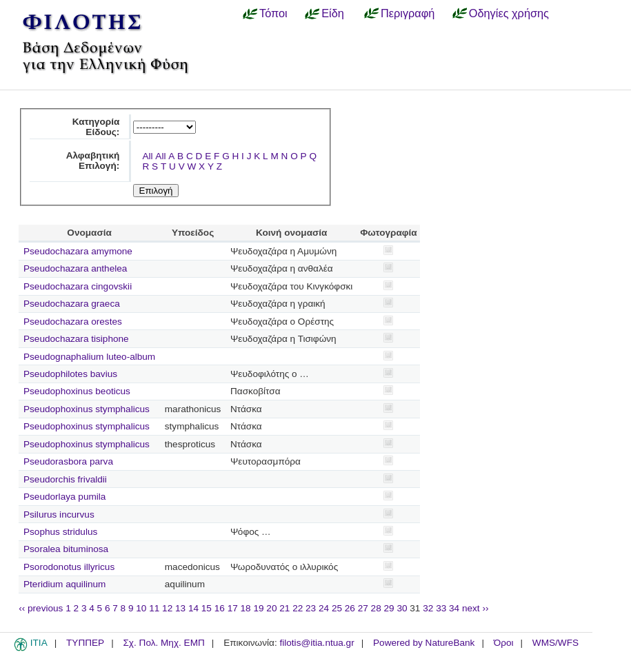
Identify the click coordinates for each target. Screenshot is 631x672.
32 (428, 608)
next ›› (475, 608)
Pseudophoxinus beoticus (77, 391)
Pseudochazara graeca (72, 304)
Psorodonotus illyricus (69, 567)
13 (180, 608)
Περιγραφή (408, 13)
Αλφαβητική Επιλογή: (93, 161)
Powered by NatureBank (424, 643)
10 (141, 608)
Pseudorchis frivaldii (65, 479)
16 (220, 608)
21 (284, 608)
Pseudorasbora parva (68, 461)
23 (311, 608)
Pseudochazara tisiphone (76, 339)
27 (363, 608)
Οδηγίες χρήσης (509, 13)
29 (389, 608)
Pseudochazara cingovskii (78, 286)
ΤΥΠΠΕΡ (85, 643)
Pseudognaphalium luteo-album (89, 357)
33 (441, 608)
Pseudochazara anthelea (75, 268)
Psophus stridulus (60, 532)
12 (167, 608)
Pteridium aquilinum (64, 584)
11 (154, 608)
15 (207, 608)
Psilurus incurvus (59, 515)
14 (193, 608)
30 (402, 608)
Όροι (504, 643)
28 (376, 608)
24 (324, 608)
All (147, 156)
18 (246, 608)
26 (350, 608)
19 (258, 608)
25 (337, 608)
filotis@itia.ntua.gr (317, 643)
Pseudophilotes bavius (70, 374)
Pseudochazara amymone (78, 251)
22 (298, 608)
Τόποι (273, 13)
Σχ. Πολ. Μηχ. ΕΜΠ (163, 643)
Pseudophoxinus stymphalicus (87, 409)
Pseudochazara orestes (73, 322)
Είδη (333, 13)
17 (233, 608)
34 (454, 608)
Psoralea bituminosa (66, 549)
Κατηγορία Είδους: (96, 127)
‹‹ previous (41, 608)
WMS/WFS (555, 643)
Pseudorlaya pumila (64, 497)
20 (271, 608)
